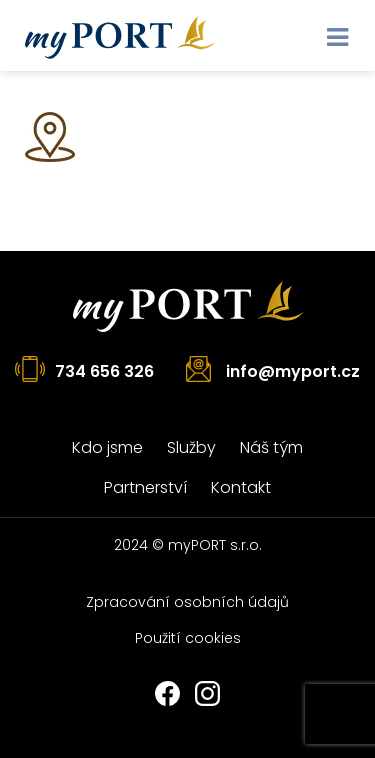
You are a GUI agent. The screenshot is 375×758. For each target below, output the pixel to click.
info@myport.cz (293, 371)
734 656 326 (104, 371)
